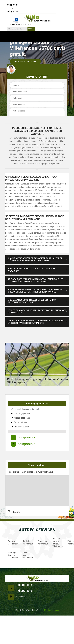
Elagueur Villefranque (12, 543)
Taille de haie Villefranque (27, 555)
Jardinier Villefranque (27, 543)
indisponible (12, 3)
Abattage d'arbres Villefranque (12, 555)
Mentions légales (52, 610)
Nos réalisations (25, 62)
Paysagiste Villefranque (42, 543)
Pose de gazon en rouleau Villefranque (57, 542)
